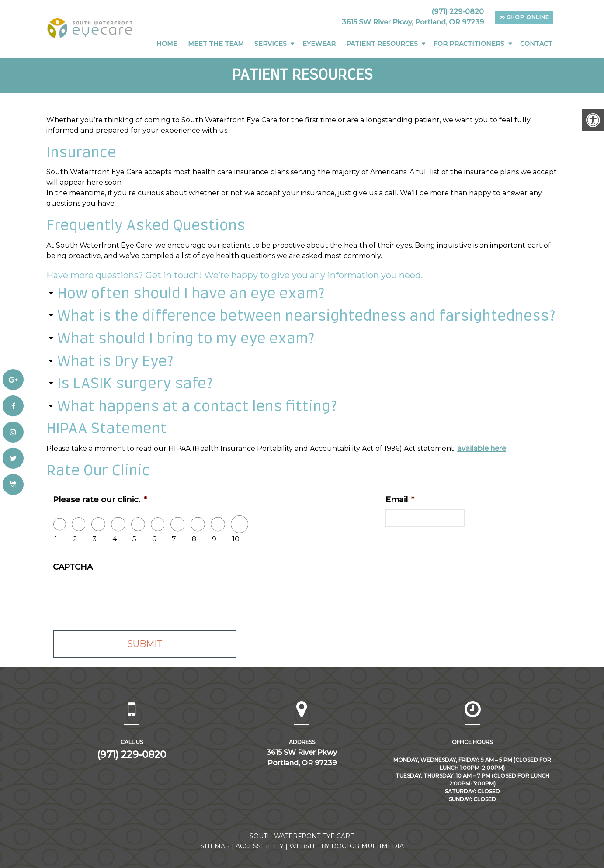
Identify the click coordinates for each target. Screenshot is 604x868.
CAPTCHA (73, 567)
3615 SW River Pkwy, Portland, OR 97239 (413, 22)
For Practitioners (469, 44)
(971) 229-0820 (458, 12)
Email (400, 499)
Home (167, 44)
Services (271, 44)
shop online (524, 17)
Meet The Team (216, 44)
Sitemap (215, 846)
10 (236, 538)
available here (482, 448)
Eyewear (319, 44)
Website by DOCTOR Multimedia (347, 846)
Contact (536, 44)
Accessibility (260, 846)
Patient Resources (382, 44)
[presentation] (119, 593)
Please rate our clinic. (100, 499)
